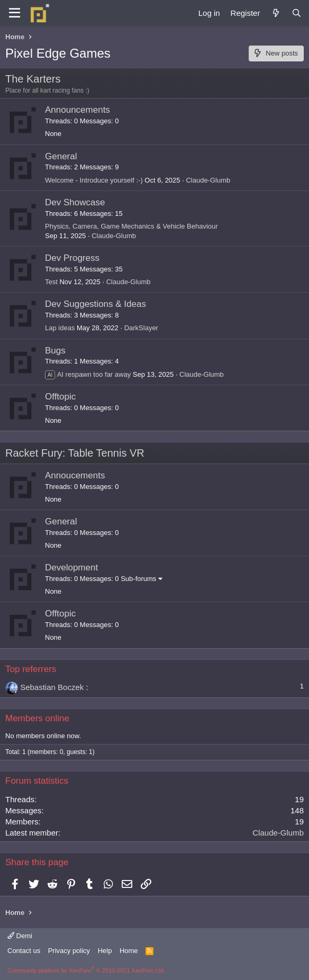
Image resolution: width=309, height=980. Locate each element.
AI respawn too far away (88, 374)
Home (129, 951)
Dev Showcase (75, 202)
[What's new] (275, 13)
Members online (37, 718)
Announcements (78, 110)
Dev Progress (72, 258)
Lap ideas (60, 328)
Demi (20, 936)
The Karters (33, 79)
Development (71, 568)
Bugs (55, 351)
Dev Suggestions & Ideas (96, 304)
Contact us (24, 951)
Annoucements (75, 475)
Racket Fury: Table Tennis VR (75, 453)
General (61, 156)
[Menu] (15, 13)
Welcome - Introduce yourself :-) (94, 180)
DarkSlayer (141, 328)
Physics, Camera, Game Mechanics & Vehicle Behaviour (131, 226)
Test (51, 282)
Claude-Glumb (208, 180)
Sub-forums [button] (138, 579)
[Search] (297, 13)
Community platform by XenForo (86, 970)
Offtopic (60, 397)
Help (105, 951)
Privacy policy (69, 951)
